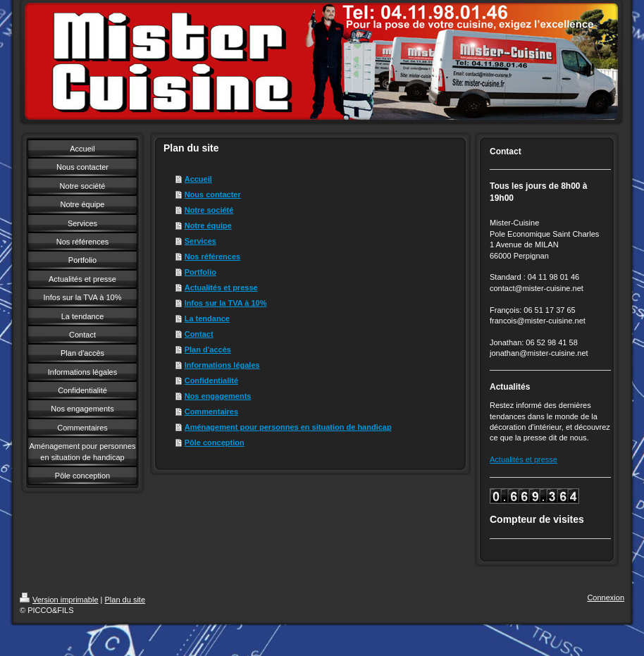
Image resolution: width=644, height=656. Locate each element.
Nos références (213, 256)
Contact (199, 334)
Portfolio (200, 272)
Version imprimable (59, 600)
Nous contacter (213, 194)
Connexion (606, 598)
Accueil (198, 179)
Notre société (209, 210)
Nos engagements (218, 396)
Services (200, 241)
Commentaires (211, 411)
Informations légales (222, 365)
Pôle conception (215, 443)
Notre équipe (208, 225)
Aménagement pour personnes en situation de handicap (288, 427)
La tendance (207, 318)
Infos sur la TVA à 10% (226, 303)
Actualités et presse (221, 287)
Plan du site (125, 600)
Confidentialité (211, 380)
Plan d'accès (208, 349)
